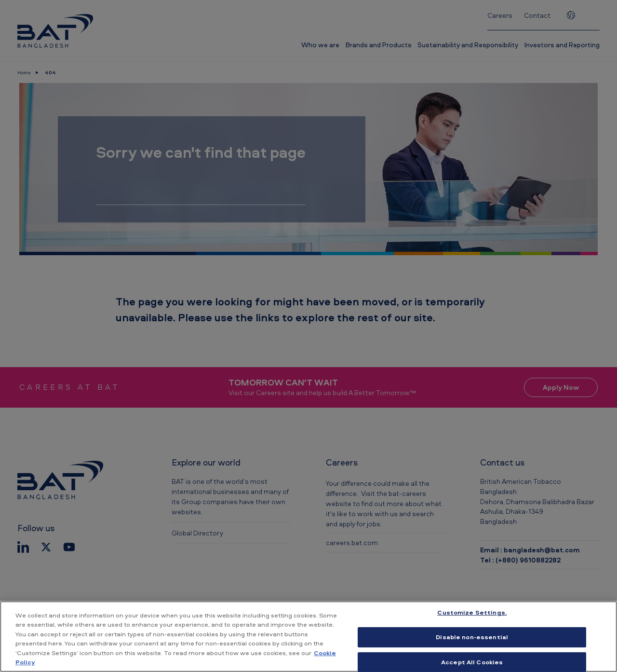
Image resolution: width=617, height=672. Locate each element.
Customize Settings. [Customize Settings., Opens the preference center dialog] (472, 613)
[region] (308, 637)
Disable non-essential (472, 637)
